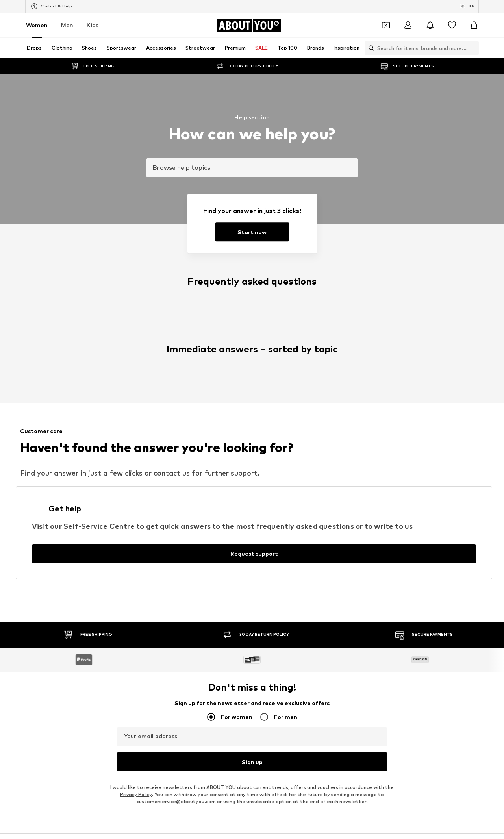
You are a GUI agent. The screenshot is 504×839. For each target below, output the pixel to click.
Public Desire (365, 433)
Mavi (162, 467)
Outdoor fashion (273, 366)
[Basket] (474, 25)
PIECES (165, 433)
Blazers (262, 343)
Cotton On (266, 433)
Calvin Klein (267, 444)
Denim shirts (364, 366)
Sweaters (168, 388)
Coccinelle (362, 421)
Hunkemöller (75, 444)
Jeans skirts (267, 377)
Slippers (69, 366)
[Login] (408, 25)
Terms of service (270, 607)
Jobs (132, 607)
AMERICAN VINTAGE (84, 456)
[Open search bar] (369, 48)
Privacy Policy (136, 266)
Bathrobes (73, 388)
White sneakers (368, 343)
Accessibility (373, 607)
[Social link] (68, 546)
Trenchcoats (365, 377)
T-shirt (261, 388)
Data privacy (222, 607)
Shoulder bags (367, 388)
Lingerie (359, 354)
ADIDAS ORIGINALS (276, 467)
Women (37, 25)
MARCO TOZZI (174, 444)
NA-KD (164, 421)
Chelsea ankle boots (181, 354)
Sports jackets (77, 343)
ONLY (66, 421)
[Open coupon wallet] (386, 25)
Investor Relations (172, 607)
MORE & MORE (367, 456)
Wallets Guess (173, 366)
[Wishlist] (452, 25)
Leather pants (174, 343)
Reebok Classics (369, 467)
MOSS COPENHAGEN (182, 456)
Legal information (324, 607)
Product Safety (419, 607)
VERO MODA (75, 467)
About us (77, 607)
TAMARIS (264, 421)
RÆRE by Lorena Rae (85, 433)
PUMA (357, 444)
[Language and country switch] (468, 6)
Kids (93, 25)
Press (107, 607)
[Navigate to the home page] (249, 25)
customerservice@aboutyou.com (176, 273)
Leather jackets (79, 377)
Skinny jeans (74, 354)
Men (67, 25)
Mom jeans (169, 377)
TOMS (261, 456)
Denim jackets (270, 354)
